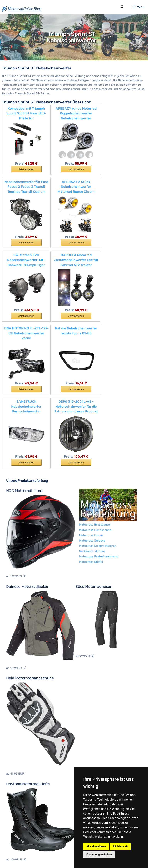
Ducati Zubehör (17, 794)
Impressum (29, 858)
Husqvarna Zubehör (20, 810)
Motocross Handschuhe (22, 700)
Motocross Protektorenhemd (26, 727)
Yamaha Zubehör (18, 842)
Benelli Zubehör (17, 773)
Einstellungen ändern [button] (99, 854)
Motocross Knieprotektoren (25, 716)
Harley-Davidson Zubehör (24, 799)
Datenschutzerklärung (54, 858)
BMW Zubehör (16, 778)
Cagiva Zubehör (17, 789)
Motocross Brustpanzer (22, 695)
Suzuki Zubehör (17, 831)
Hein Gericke (15, 752)
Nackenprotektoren (19, 722)
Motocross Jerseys (19, 711)
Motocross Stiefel (18, 732)
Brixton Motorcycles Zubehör (26, 783)
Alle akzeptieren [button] (96, 846)
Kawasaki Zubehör (18, 821)
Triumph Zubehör (18, 836)
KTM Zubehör (15, 826)
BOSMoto (12, 747)
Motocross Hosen (18, 706)
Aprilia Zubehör (17, 767)
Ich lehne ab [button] (120, 846)
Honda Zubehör (17, 805)
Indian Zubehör (16, 815)
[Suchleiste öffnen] (122, 7)
